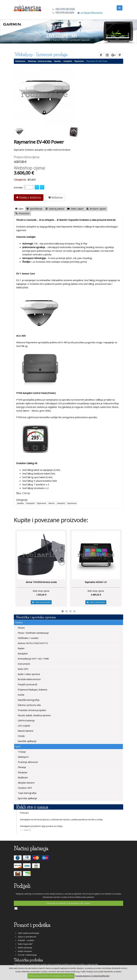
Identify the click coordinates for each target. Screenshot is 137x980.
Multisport (23, 757)
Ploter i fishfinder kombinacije (33, 633)
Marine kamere (25, 731)
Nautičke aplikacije (27, 741)
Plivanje (22, 767)
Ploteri (21, 628)
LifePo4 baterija (26, 720)
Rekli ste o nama (32, 807)
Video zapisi (75, 209)
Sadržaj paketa (55, 209)
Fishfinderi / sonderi (28, 638)
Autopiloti (68, 61)
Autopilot (61, 503)
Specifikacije (34, 209)
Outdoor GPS (25, 788)
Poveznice (22, 213)
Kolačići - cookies (25, 940)
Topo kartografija (27, 793)
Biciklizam (23, 777)
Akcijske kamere (26, 783)
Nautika (57, 61)
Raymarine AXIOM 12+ (96, 582)
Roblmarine (20, 61)
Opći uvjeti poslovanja (27, 933)
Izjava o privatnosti (26, 937)
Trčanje (22, 752)
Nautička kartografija (28, 700)
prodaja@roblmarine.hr (92, 13)
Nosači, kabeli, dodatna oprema (34, 715)
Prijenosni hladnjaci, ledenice (32, 690)
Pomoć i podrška (32, 925)
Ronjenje (22, 772)
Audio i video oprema (28, 674)
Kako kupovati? (24, 944)
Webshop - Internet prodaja (40, 61)
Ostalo (21, 736)
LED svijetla (24, 726)
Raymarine (79, 61)
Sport (18, 746)
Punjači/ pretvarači (27, 684)
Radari (21, 648)
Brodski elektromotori (29, 679)
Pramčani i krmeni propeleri (32, 710)
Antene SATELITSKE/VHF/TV (33, 643)
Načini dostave (24, 951)
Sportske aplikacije (27, 798)
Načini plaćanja (24, 948)
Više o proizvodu (41, 602)
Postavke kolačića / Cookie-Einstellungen (92, 976)
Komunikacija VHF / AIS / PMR (33, 659)
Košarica (55, 197)
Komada (18, 187)
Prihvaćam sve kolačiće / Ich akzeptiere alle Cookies (69, 903)
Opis (19, 209)
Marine (52, 503)
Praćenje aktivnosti (28, 762)
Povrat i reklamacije (26, 955)
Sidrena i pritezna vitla (29, 705)
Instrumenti (24, 664)
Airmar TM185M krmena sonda (41, 582)
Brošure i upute (96, 209)
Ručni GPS (23, 669)
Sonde (21, 695)
